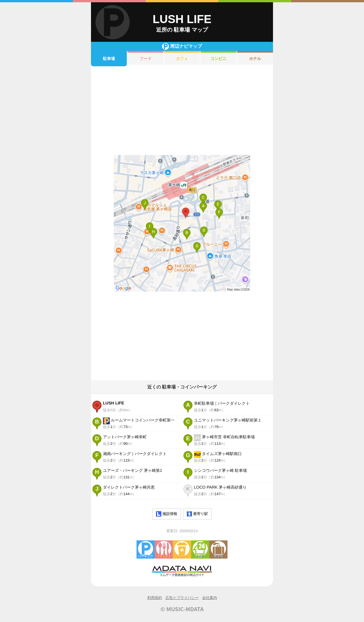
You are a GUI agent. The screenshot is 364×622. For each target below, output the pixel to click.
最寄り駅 (197, 514)
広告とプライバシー (182, 598)
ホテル (255, 59)
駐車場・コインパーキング (146, 549)
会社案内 (210, 598)
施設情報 (167, 514)
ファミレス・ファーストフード (164, 549)
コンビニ (218, 59)
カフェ (182, 59)
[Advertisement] (182, 111)
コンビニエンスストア (200, 549)
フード (146, 59)
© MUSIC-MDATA (182, 609)
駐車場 (109, 59)
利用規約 (155, 598)
